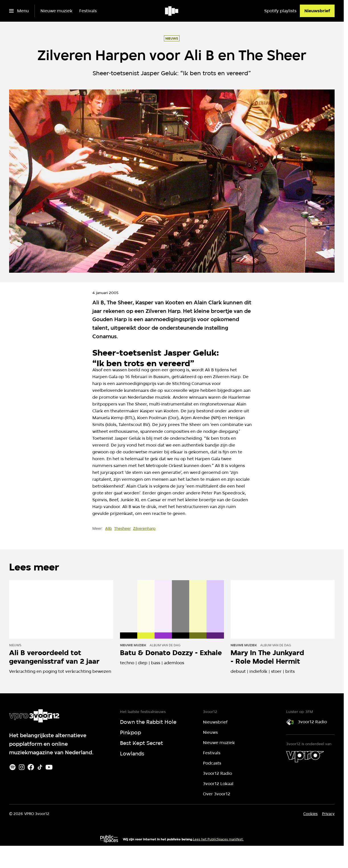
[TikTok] (40, 767)
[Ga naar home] (172, 11)
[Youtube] (49, 767)
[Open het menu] (19, 11)
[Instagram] (22, 767)
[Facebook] (31, 767)
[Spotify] (13, 767)
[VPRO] (305, 757)
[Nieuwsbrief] (317, 11)
